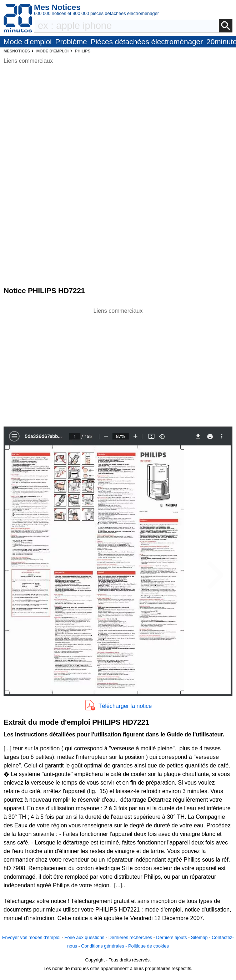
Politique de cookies (149, 946)
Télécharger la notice (125, 706)
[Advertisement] (118, 365)
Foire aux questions (85, 937)
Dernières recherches (130, 937)
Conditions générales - (105, 946)
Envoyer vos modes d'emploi (31, 937)
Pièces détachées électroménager (147, 42)
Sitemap (199, 937)
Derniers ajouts (171, 937)
